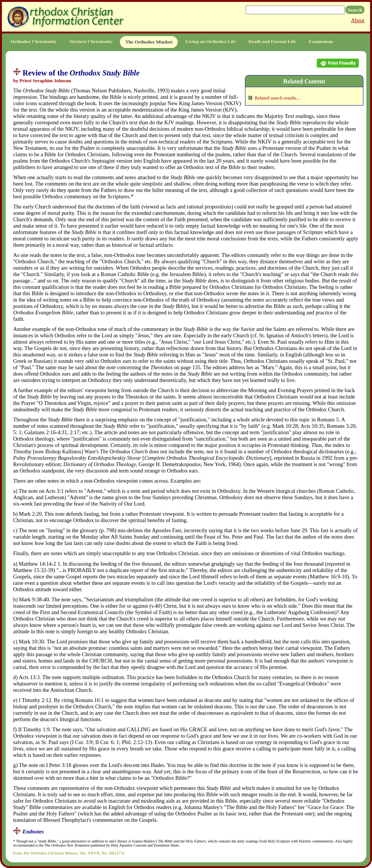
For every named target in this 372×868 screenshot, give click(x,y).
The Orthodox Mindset (149, 42)
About (358, 20)
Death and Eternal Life (272, 42)
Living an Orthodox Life (210, 42)
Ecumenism (321, 42)
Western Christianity (91, 42)
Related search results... (277, 98)
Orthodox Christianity (34, 42)
